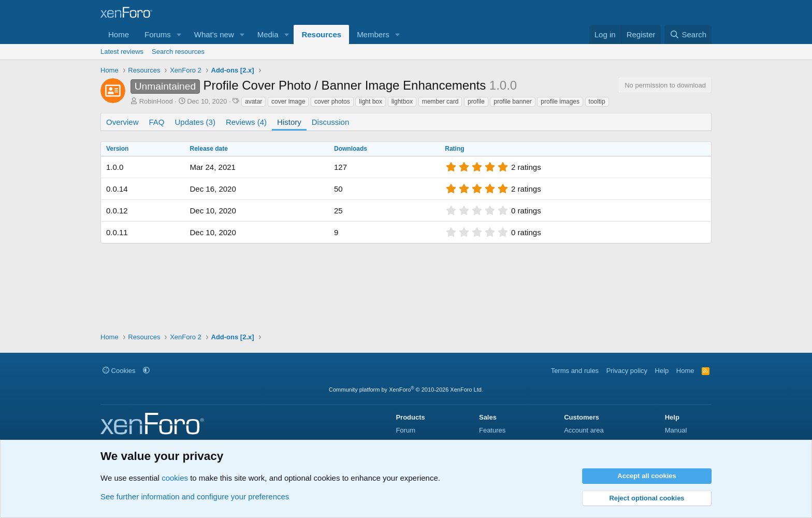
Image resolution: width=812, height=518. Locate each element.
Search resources (178, 52)
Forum (405, 430)
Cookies (119, 371)
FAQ (157, 122)
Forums (158, 34)
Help (662, 371)
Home (119, 34)
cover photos (332, 102)
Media (268, 34)
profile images (560, 102)
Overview (122, 122)
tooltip (597, 102)
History (289, 122)
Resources (321, 34)
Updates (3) (195, 122)
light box (371, 102)
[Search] (688, 34)
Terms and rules (575, 371)
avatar (253, 102)
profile (476, 102)
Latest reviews (122, 52)
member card (440, 102)
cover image (288, 102)
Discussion (331, 122)
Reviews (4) (246, 122)
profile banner (512, 102)
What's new (214, 34)
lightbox (402, 102)
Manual (676, 430)
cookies (175, 478)
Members (373, 34)
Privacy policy (627, 371)
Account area (584, 430)
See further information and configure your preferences (195, 497)
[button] (179, 34)
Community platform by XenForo (406, 390)
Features (492, 430)
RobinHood (156, 101)
